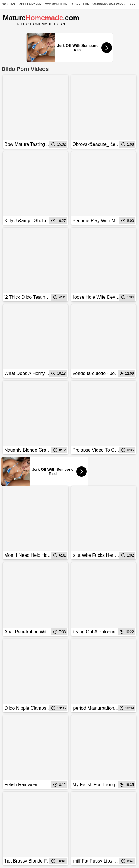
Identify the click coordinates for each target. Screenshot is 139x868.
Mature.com (41, 18)
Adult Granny (30, 4)
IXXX (132, 4)
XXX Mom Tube (56, 4)
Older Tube (80, 4)
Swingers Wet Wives (109, 4)
